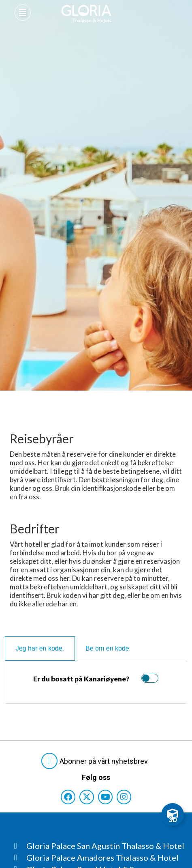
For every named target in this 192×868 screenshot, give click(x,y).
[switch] (148, 678)
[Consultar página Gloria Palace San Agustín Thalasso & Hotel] (99, 846)
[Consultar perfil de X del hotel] (87, 797)
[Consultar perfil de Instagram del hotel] (124, 797)
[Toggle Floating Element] (173, 814)
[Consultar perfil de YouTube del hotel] (105, 797)
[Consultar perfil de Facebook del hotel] (68, 797)
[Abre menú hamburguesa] (23, 13)
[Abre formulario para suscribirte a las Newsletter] (96, 761)
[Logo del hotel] (87, 14)
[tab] (40, 649)
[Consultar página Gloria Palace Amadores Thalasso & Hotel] (99, 857)
